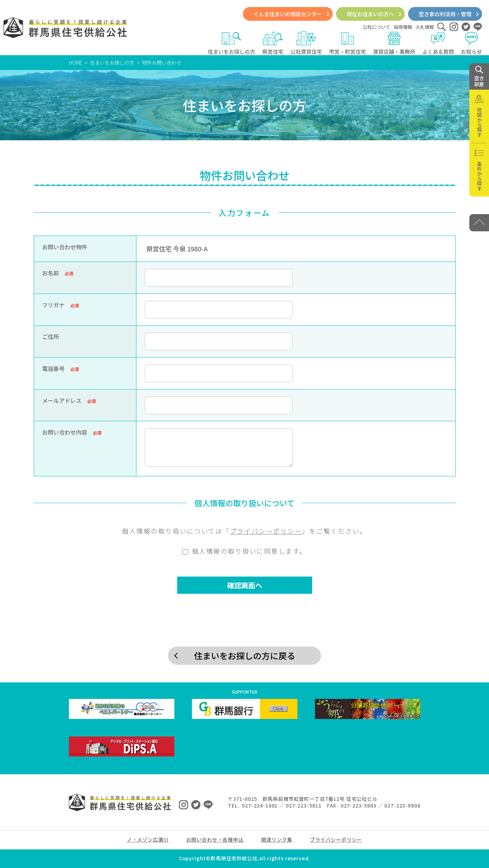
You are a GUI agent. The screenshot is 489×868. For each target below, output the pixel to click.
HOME (76, 63)
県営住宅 (273, 43)
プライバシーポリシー (266, 531)
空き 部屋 (479, 77)
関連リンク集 (277, 840)
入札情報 (425, 27)
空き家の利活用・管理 (445, 14)
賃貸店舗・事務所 (394, 43)
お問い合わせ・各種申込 (215, 840)
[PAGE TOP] (479, 223)
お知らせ (471, 43)
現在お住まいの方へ (370, 14)
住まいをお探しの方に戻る (245, 655)
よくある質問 (438, 43)
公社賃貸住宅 (306, 43)
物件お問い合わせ (162, 63)
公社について (377, 27)
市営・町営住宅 (348, 43)
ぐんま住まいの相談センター (288, 14)
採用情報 (403, 27)
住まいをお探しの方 (231, 43)
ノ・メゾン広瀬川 (148, 840)
